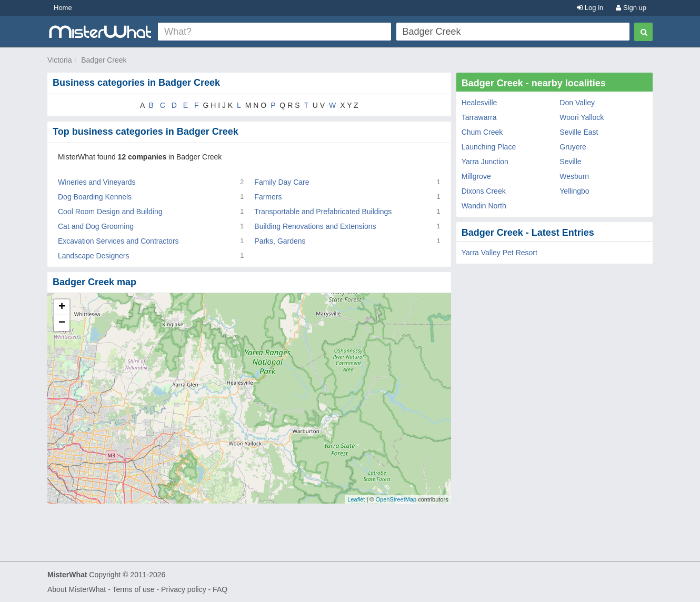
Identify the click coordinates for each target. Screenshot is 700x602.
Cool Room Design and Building (110, 212)
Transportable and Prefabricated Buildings (323, 212)
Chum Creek (482, 132)
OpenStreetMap (396, 499)
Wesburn (574, 176)
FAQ (220, 589)
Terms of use (133, 589)
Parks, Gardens (280, 241)
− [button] (62, 323)
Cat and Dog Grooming (96, 226)
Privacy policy (184, 589)
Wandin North (484, 206)
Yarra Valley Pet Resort (499, 253)
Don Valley (577, 103)
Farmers (268, 197)
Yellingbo (574, 191)
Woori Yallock (582, 117)
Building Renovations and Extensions (315, 226)
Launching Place (489, 147)
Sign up (631, 8)
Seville (570, 162)
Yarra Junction (485, 162)
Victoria (59, 60)
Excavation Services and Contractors (118, 241)
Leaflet (356, 499)
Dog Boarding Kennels (95, 197)
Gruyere (573, 147)
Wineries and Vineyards (97, 182)
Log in (590, 8)
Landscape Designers (93, 256)
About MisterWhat (77, 589)
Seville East (579, 132)
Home (63, 8)
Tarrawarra (479, 117)
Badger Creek (104, 60)
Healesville (479, 103)
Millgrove (476, 176)
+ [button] (62, 307)
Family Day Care (282, 182)
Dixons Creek (484, 191)
